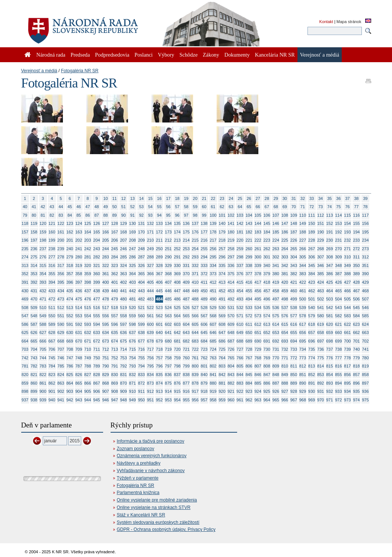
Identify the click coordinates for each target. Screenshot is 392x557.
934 (347, 391)
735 (312, 349)
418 (267, 282)
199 (52, 240)
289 (159, 257)
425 (329, 282)
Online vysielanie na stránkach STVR (154, 507)
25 (240, 198)
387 (338, 274)
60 (204, 207)
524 (168, 308)
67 (267, 207)
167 (114, 232)
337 (240, 265)
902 (61, 391)
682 (186, 341)
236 (34, 249)
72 (312, 207)
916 (186, 391)
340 (267, 265)
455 (249, 291)
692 (276, 341)
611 (249, 324)
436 (79, 291)
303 (285, 257)
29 (276, 198)
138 (204, 223)
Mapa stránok (349, 22)
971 (329, 400)
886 (267, 383)
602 (168, 324)
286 (133, 257)
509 (34, 308)
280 (79, 257)
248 (141, 249)
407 (168, 282)
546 (365, 308)
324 (124, 265)
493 (240, 299)
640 (159, 332)
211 (159, 240)
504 (338, 299)
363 (124, 274)
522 (150, 308)
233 (356, 240)
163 (79, 232)
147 (285, 223)
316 (52, 265)
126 (96, 223)
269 (329, 249)
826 (79, 375)
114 (338, 215)
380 (276, 274)
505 (347, 299)
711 (96, 349)
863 (61, 383)
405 (150, 282)
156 (365, 223)
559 (133, 316)
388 (347, 274)
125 (87, 223)
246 (124, 249)
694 (294, 341)
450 (204, 291)
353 (34, 274)
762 (204, 358)
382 (294, 274)
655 (294, 332)
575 (276, 316)
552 (70, 316)
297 (231, 257)
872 (141, 383)
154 (347, 223)
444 (150, 291)
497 (276, 299)
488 (195, 299)
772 (294, 358)
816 (338, 366)
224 (276, 240)
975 (365, 400)
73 (321, 207)
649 (240, 332)
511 (52, 308)
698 (329, 341)
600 (150, 324)
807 (258, 366)
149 (303, 223)
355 (52, 274)
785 (61, 366)
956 (195, 400)
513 (70, 308)
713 (114, 349)
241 (79, 249)
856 (347, 375)
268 (321, 249)
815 (329, 366)
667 (52, 341)
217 (213, 240)
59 (195, 207)
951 (150, 400)
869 (114, 383)
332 (195, 265)
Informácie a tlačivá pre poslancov (151, 441)
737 (329, 349)
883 (240, 383)
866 (87, 383)
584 (356, 316)
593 (87, 324)
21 (204, 198)
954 (177, 400)
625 (25, 332)
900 (43, 391)
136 (186, 223)
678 (150, 341)
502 (321, 299)
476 (87, 299)
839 (195, 375)
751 (105, 358)
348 (338, 265)
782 (34, 366)
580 (321, 316)
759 (177, 358)
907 (105, 391)
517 (105, 308)
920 (222, 391)
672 (96, 341)
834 (150, 375)
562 (159, 316)
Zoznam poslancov (136, 449)
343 (294, 265)
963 (258, 400)
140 (222, 223)
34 (321, 198)
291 (177, 257)
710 (87, 349)
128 (114, 223)
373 (213, 274)
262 (267, 249)
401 (114, 282)
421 (294, 282)
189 (312, 232)
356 (61, 274)
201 (70, 240)
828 (96, 375)
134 (168, 223)
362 (114, 274)
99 (204, 215)
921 (231, 391)
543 (338, 308)
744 (43, 358)
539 (303, 308)
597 (124, 324)
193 (347, 232)
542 (329, 308)
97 (186, 215)
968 (303, 400)
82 (52, 215)
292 (186, 257)
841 (213, 375)
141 (231, 223)
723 (204, 349)
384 (312, 274)
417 (258, 282)
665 (34, 341)
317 (61, 265)
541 (321, 308)
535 (267, 308)
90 (124, 215)
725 (222, 349)
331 (186, 265)
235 (25, 249)
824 (61, 375)
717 (150, 349)
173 (168, 232)
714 (124, 349)
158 (34, 232)
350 (356, 265)
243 (96, 249)
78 (365, 207)
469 (25, 299)
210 (150, 240)
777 (338, 358)
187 (294, 232)
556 (105, 316)
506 (356, 299)
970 (321, 400)
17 (168, 198)
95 (168, 215)
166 (105, 232)
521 (141, 308)
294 (204, 257)
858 (365, 375)
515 (87, 308)
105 (258, 215)
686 (222, 341)
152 (329, 223)
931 (321, 391)
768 (258, 358)
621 (338, 324)
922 (240, 391)
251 (168, 249)
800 (195, 366)
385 (321, 274)
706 (52, 349)
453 (231, 291)
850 (294, 375)
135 (177, 223)
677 (141, 341)
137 (195, 223)
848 (276, 375)
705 (43, 349)
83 (61, 215)
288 (150, 257)
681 (177, 341)
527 (195, 308)
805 (240, 366)
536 (276, 308)
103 (240, 215)
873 (150, 383)
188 (303, 232)
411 (204, 282)
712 (105, 349)
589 (52, 324)
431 (34, 291)
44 (61, 207)
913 (159, 391)
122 (61, 223)
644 (195, 332)
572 (249, 316)
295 (213, 257)
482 (141, 299)
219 (231, 240)
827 (87, 375)
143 (249, 223)
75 (338, 207)
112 (321, 215)
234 (365, 240)
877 (186, 383)
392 (34, 282)
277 (52, 257)
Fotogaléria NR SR (80, 71)
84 (70, 215)
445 (159, 291)
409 (186, 282)
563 (168, 316)
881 (222, 383)
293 (195, 257)
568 (213, 316)
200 (61, 240)
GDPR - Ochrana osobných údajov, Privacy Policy (166, 529)
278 (61, 257)
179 (222, 232)
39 (365, 198)
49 (105, 207)
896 (356, 383)
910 (133, 391)
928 (294, 391)
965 (276, 400)
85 (79, 215)
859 (25, 383)
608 (222, 324)
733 (294, 349)
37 (347, 198)
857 (356, 375)
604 (186, 324)
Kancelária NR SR (275, 55)
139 (213, 223)
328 (159, 265)
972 (338, 400)
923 (249, 391)
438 (96, 291)
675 (124, 341)
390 (365, 274)
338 (249, 265)
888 (285, 383)
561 (150, 316)
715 (133, 349)
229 (321, 240)
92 (141, 215)
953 (168, 400)
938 (34, 400)
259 (240, 249)
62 (222, 207)
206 (114, 240)
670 (79, 341)
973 (347, 400)
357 (70, 274)
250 (159, 249)
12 (124, 198)
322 (105, 265)
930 (312, 391)
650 (249, 332)
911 (141, 391)
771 (285, 358)
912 (150, 391)
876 (177, 383)
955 (186, 400)
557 (114, 316)
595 (105, 324)
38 (356, 198)
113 (329, 215)
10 (105, 198)
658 (321, 332)
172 (159, 232)
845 (249, 375)
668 (61, 341)
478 (105, 299)
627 (43, 332)
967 (294, 400)
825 (70, 375)
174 (177, 232)
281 (87, 257)
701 (356, 341)
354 (43, 274)
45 (70, 207)
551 (61, 316)
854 (329, 375)
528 (204, 308)
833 (141, 375)
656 (303, 332)
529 (213, 308)
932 (329, 391)
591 (70, 324)
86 (87, 215)
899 (34, 391)
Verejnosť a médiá (39, 71)
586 (25, 324)
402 (124, 282)
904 (79, 391)
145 (267, 223)
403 (133, 282)
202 (79, 240)
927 (285, 391)
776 (329, 358)
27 (258, 198)
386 (329, 274)
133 (159, 223)
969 (312, 400)
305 (303, 257)
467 (356, 291)
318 (70, 265)
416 (249, 282)
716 (141, 349)
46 (79, 207)
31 (294, 198)
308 (329, 257)
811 (294, 366)
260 (249, 249)
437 (87, 291)
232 (347, 240)
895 (347, 383)
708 (70, 349)
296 (222, 257)
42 (43, 207)
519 (124, 308)
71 (303, 207)
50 (115, 207)
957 (204, 400)
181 (240, 232)
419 (276, 282)
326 (141, 265)
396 (70, 282)
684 (204, 341)
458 (276, 291)
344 (303, 265)
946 (105, 400)
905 (87, 391)
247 (133, 249)
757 (159, 358)
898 (25, 391)
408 (177, 282)
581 (329, 316)
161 (61, 232)
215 (195, 240)
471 (43, 299)
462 (312, 291)
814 (321, 366)
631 (79, 332)
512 (61, 308)
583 (347, 316)
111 (312, 215)
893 (329, 383)
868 (105, 383)
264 (285, 249)
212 (168, 240)
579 (312, 316)
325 (133, 265)
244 (105, 249)
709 (79, 349)
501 (312, 299)
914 (168, 391)
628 (52, 332)
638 (141, 332)
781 (25, 366)
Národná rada (51, 55)
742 (25, 358)
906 (96, 391)
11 (115, 198)
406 (159, 282)
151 (321, 223)
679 (159, 341)
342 (285, 265)
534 (258, 308)
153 (338, 223)
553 (79, 316)
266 (303, 249)
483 (150, 299)
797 (168, 366)
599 (141, 324)
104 (249, 215)
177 (204, 232)
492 (231, 299)
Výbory (166, 55)
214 (186, 240)
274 (25, 257)
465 (338, 291)
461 (303, 291)
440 (114, 291)
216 (204, 240)
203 (87, 240)
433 (52, 291)
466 (347, 291)
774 (312, 358)
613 (267, 324)
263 (276, 249)
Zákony (211, 55)
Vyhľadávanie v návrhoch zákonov (151, 471)
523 (159, 308)
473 (61, 299)
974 (356, 400)
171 (150, 232)
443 (141, 291)
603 (177, 324)
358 (79, 274)
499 (294, 299)
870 (124, 383)
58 (186, 207)
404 (141, 282)
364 (133, 274)
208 (133, 240)
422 (303, 282)
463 (321, 291)
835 (159, 375)
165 (96, 232)
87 (96, 215)
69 (285, 207)
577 (294, 316)
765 (231, 358)
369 (177, 274)
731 (276, 349)
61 (213, 207)
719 (168, 349)
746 (61, 358)
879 (204, 383)
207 (124, 240)
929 (303, 391)
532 (240, 308)
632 (87, 332)
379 (267, 274)
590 (61, 324)
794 (141, 366)
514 (79, 308)
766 (240, 358)
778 (347, 358)
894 (338, 383)
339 (258, 265)
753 (124, 358)
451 (213, 291)
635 (114, 332)
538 (294, 308)
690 (258, 341)
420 (285, 282)
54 (150, 207)
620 (329, 324)
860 (34, 383)
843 (231, 375)
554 (87, 316)
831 (124, 375)
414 (231, 282)
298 (240, 257)
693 (285, 341)
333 (204, 265)
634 (105, 332)
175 (186, 232)
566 (195, 316)
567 (204, 316)
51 (124, 207)
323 (114, 265)
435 (70, 291)
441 (124, 291)
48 (96, 207)
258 (231, 249)
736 (321, 349)
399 (96, 282)
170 (141, 232)
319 (79, 265)
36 (338, 198)
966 (285, 400)
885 (258, 383)
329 (168, 265)
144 (258, 223)
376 (240, 274)
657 (312, 332)
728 (249, 349)
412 (213, 282)
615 (285, 324)
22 (213, 198)
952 (159, 400)
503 (329, 299)
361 (105, 274)
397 (79, 282)
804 (231, 366)
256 (213, 249)
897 (365, 383)
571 (240, 316)
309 (338, 257)
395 (61, 282)
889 (294, 383)
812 (303, 366)
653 (276, 332)
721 (186, 349)
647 (222, 332)
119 (34, 223)
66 (258, 207)
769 (267, 358)
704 (34, 349)
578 (303, 316)
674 (114, 341)
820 (25, 375)
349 (347, 265)
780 (365, 358)
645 (204, 332)
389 (356, 274)
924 (258, 391)
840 (204, 375)
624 (365, 324)
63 (231, 207)
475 (79, 299)
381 (285, 274)
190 (321, 232)
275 (34, 257)
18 (177, 198)
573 (258, 316)
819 (365, 366)
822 (43, 375)
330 (177, 265)
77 (356, 207)
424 (321, 282)
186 (285, 232)
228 (312, 240)
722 (195, 349)
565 (186, 316)
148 (294, 223)
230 (329, 240)
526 (186, 308)
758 (168, 358)
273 (365, 249)
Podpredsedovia (112, 55)
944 (87, 400)
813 (312, 366)
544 (347, 308)
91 (133, 215)
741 (365, 349)
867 (96, 383)
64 (240, 207)
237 (43, 249)
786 (70, 366)
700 (347, 341)
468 (365, 291)
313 (25, 265)
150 (312, 223)
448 (186, 291)
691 (267, 341)
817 (347, 366)
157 (25, 232)
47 (87, 207)
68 (276, 207)
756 (150, 358)
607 (213, 324)
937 (25, 400)
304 (294, 257)
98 (195, 215)
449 (195, 291)
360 (96, 274)
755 (141, 358)
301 (267, 257)
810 (285, 366)
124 (79, 223)
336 (231, 265)
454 (240, 291)
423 (312, 282)
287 (141, 257)
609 (231, 324)
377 (249, 274)
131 (141, 223)
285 (124, 257)
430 (25, 291)
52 (133, 207)
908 (114, 391)
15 (150, 198)
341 (276, 265)
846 (258, 375)
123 (70, 223)
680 (168, 341)
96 (177, 215)
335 (222, 265)
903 (70, 391)
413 (222, 282)
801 (204, 366)
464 (329, 291)
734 (303, 349)
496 (267, 299)
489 (204, 299)
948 (124, 400)
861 (43, 383)
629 (61, 332)
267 (312, 249)
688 (240, 341)
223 (267, 240)
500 (303, 299)
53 (141, 207)
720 (177, 349)
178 (213, 232)
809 (276, 366)
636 (124, 332)
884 (249, 383)
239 (61, 249)
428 (356, 282)
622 (347, 324)
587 (34, 324)
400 (105, 282)
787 (79, 366)
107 (276, 215)
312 (365, 257)
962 (249, 400)
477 (96, 299)
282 (96, 257)
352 (25, 274)
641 (168, 332)
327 (150, 265)
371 (195, 274)
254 (195, 249)
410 (195, 282)
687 (231, 341)
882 (231, 383)
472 (52, 299)
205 (105, 240)
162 (70, 232)
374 (222, 274)
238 (52, 249)
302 (276, 257)
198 (43, 240)
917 (195, 391)
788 (87, 366)
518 (114, 308)
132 (150, 223)
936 (365, 391)
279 (70, 257)
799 (186, 366)
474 (70, 299)
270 (338, 249)
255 (204, 249)
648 (231, 332)
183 (258, 232)
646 (213, 332)
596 (114, 324)
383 (303, 274)
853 (321, 375)
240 (70, 249)
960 (231, 400)
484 (159, 299)
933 (338, 391)
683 (195, 341)
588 (43, 324)
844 (240, 375)
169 (133, 232)
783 (43, 366)
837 (177, 375)
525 (177, 308)
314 (34, 265)
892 (321, 383)
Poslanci (144, 55)
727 (240, 349)
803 (222, 366)
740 (356, 349)
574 (267, 316)
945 (96, 400)
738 (338, 349)
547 (25, 316)
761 (195, 358)
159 (43, 232)
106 (267, 215)
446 (168, 291)
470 (34, 299)
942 (70, 400)
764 (222, 358)
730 (267, 349)
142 (240, 223)
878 (195, 383)
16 (159, 198)
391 (25, 282)
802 (213, 366)
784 (52, 366)
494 (249, 299)
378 (258, 274)
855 (338, 375)
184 (267, 232)
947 (114, 400)
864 (70, 383)
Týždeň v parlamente (138, 478)
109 (294, 215)
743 (34, 358)
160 (52, 232)
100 (213, 215)
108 (285, 215)
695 (303, 341)
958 (213, 400)
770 (276, 358)
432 (43, 291)
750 (96, 358)
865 (79, 383)
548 (34, 316)
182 (249, 232)
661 (347, 332)
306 (312, 257)
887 (276, 383)
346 (321, 265)
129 (124, 223)
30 (285, 198)
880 (213, 383)
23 (222, 198)
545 (356, 308)
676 (133, 341)
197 (34, 240)
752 (114, 358)
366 (150, 274)
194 (356, 232)
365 (141, 274)
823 (52, 375)
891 (312, 383)
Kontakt (326, 22)
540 (312, 308)
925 (267, 391)
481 (133, 299)
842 (222, 375)
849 (285, 375)
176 (195, 232)
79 (25, 215)
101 (222, 215)
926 (276, 391)
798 (177, 366)
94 (159, 215)
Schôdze (189, 55)
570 (231, 316)
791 (114, 366)
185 (276, 232)
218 (222, 240)
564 (177, 316)
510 (43, 308)
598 (133, 324)
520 (133, 308)
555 (96, 316)
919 (213, 391)
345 (312, 265)
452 (222, 291)
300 (258, 257)
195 (365, 232)
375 (231, 274)
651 (258, 332)
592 (79, 324)
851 (303, 375)
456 (258, 291)
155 (356, 223)
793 (133, 366)
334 (213, 265)
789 (96, 366)
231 (338, 240)
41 (34, 207)
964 (267, 400)
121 (52, 223)
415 (240, 282)
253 (186, 249)
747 (70, 358)
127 (105, 223)
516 (96, 308)
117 (365, 215)
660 (338, 332)
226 (294, 240)
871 (133, 383)
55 (159, 207)
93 (150, 215)
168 (124, 232)
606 (204, 324)
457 (267, 291)
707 (61, 349)
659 (329, 332)
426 (338, 282)
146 (276, 223)
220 (240, 240)
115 (347, 215)
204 (96, 240)
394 (52, 282)
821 (34, 375)
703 (25, 349)
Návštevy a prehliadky (139, 463)
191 (329, 232)
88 (105, 215)
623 (356, 324)
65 (249, 207)
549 (43, 316)
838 (186, 375)
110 (303, 215)
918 (204, 391)
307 (321, 257)
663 (365, 332)
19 (186, 198)
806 (249, 366)
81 (43, 215)
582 (338, 316)
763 (213, 358)
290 (168, 257)
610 (240, 324)
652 (267, 332)
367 (159, 274)
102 (231, 215)
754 (133, 358)
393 (43, 282)
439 (105, 291)
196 (25, 240)
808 (267, 366)
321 (96, 265)
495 (258, 299)
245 (114, 249)
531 (231, 308)
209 (141, 240)
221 (249, 240)
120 (43, 223)
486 (177, 299)
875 (168, 383)
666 (43, 341)
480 (124, 299)
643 (186, 332)
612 (258, 324)
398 (87, 282)
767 (249, 358)
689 (249, 341)
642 (177, 332)
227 (303, 240)
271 (347, 249)
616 (294, 324)
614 (276, 324)
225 (285, 240)
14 (141, 198)
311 (356, 257)
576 (285, 316)
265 (294, 249)
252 (177, 249)
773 (303, 358)
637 (133, 332)
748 (79, 358)
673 (105, 341)
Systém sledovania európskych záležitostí (158, 522)
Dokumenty (237, 55)
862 (52, 383)
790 (105, 366)
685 (213, 341)
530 (222, 308)
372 (204, 274)
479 (114, 299)
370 (186, 274)
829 (105, 375)
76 (347, 207)
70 (294, 207)
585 (365, 316)
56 (168, 207)
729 (258, 349)
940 (52, 400)
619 (321, 324)
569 (222, 316)
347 (329, 265)
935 (356, 391)
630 (70, 332)
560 (141, 316)
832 (133, 375)
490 (213, 299)
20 (195, 198)
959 (222, 400)
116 (356, 215)
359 (87, 274)
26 (249, 198)
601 (159, 324)
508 (25, 308)
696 (312, 341)
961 (240, 400)
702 (365, 341)
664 (25, 341)
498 (285, 299)
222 (258, 240)
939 (43, 400)
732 (285, 349)
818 (356, 366)
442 (133, 291)
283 (105, 257)
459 (285, 291)
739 (347, 349)
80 (34, 215)
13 (133, 198)
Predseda (80, 55)
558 (124, 316)
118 (25, 223)
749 (87, 358)
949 (133, 400)
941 (61, 400)
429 (365, 282)
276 (43, 257)
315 (43, 265)
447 (177, 291)
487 (186, 299)
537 (285, 308)
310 (347, 257)
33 (312, 198)
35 (329, 198)
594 (96, 324)
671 (87, 341)
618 (312, 324)
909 (124, 391)
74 (329, 207)
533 (249, 308)
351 (365, 265)
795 (150, 366)
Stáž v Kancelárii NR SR (141, 515)
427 (347, 282)
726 (231, 349)
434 (61, 291)
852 (312, 375)
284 (114, 257)
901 (52, 391)
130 (133, 223)
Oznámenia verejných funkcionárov (152, 456)
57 (177, 207)
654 (285, 332)
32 (303, 198)
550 (52, 316)
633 (96, 332)
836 (168, 375)
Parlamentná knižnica (138, 493)
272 (356, 249)
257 (222, 249)
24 (231, 198)
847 (267, 375)
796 (159, 366)
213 (177, 240)
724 (213, 349)
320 (87, 265)
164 (87, 232)
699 (338, 341)
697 (321, 341)
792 (124, 366)
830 (114, 375)
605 (195, 324)
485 (168, 299)
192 (338, 232)
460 (294, 291)
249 (150, 249)
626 (34, 332)
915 (177, 391)
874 (159, 383)
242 (87, 249)
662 (356, 332)
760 (186, 358)
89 (115, 215)
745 (52, 358)
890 (303, 383)
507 (365, 299)
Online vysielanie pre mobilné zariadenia (157, 500)
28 (267, 198)
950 (141, 400)
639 (150, 332)
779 (356, 358)
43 (52, 207)
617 (303, 324)
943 (79, 400)
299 (249, 257)
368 (168, 274)
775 (321, 358)
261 (258, 249)
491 (222, 299)
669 (70, 341)
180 (231, 232)
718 (159, 349)
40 (25, 207)
